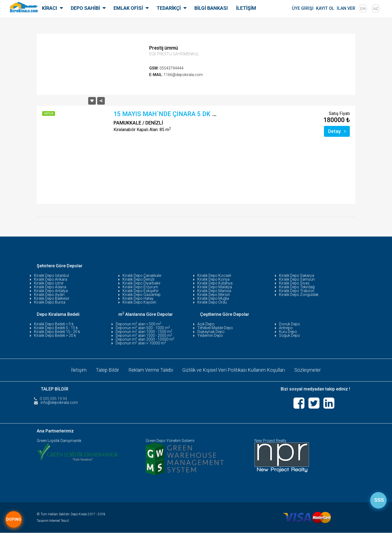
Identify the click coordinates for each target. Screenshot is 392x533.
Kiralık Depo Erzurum (140, 287)
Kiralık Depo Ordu (212, 302)
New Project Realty (270, 441)
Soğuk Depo (290, 335)
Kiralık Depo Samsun (297, 279)
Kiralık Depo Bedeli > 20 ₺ (55, 335)
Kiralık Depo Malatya (215, 287)
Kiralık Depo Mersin (214, 295)
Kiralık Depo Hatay (138, 298)
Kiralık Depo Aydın (49, 295)
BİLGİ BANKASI (211, 8)
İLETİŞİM (246, 8)
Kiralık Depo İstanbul (51, 275)
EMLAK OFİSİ (128, 8)
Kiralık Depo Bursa (50, 302)
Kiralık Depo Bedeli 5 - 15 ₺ (56, 328)
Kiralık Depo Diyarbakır (142, 283)
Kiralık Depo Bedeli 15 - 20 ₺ (57, 332)
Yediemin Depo (210, 335)
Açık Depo (206, 324)
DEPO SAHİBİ (85, 8)
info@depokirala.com (59, 402)
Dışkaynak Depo (211, 332)
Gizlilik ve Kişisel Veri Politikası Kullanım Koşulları (234, 370)
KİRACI (50, 8)
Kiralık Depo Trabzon (297, 291)
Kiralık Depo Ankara (51, 279)
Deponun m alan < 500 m (139, 324)
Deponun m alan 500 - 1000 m (143, 328)
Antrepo (286, 328)
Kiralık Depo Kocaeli (214, 275)
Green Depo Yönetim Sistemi (170, 441)
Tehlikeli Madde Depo (215, 328)
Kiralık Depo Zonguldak (299, 295)
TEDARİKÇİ (169, 8)
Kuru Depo (288, 332)
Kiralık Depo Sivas (294, 283)
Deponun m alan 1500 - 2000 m (144, 335)
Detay (337, 131)
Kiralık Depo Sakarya (297, 275)
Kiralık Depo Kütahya (215, 283)
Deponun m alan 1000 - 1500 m (144, 332)
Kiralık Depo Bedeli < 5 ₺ (54, 324)
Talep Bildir (108, 370)
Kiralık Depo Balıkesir (52, 298)
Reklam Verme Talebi (151, 370)
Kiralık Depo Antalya (51, 291)
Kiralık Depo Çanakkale (142, 275)
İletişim (79, 370)
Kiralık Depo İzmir (49, 283)
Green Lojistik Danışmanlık (59, 441)
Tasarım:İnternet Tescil (53, 521)
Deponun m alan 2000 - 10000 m (145, 339)
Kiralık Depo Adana (50, 287)
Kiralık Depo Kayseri (139, 302)
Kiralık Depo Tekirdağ (297, 287)
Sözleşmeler (308, 370)
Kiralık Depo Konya (213, 279)
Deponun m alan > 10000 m (141, 343)
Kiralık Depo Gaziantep (142, 295)
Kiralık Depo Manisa (214, 291)
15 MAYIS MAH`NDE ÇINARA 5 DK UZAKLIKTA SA (184, 114)
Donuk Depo (290, 324)
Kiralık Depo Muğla (213, 298)
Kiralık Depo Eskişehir (141, 291)
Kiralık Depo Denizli (138, 279)
